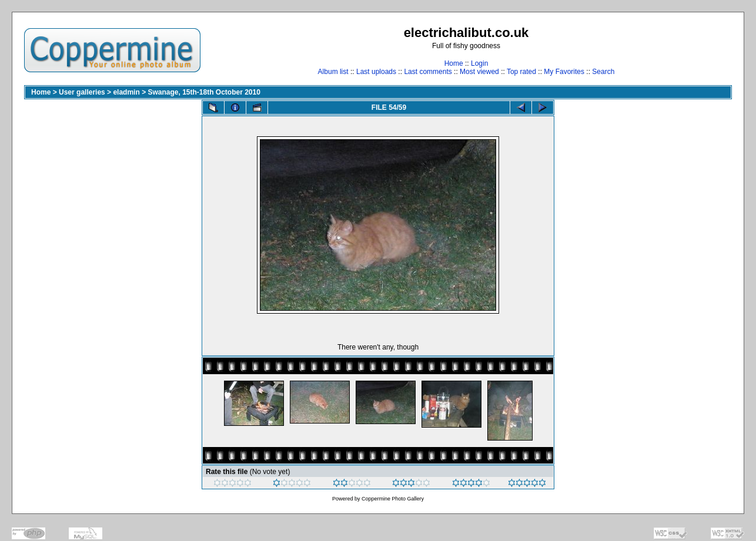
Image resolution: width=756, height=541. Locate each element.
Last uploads (376, 72)
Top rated (521, 72)
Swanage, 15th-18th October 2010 (204, 92)
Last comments (428, 72)
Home (454, 63)
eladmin (126, 92)
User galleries (82, 92)
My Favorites (564, 72)
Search (603, 72)
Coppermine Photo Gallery (393, 499)
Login (479, 63)
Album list (333, 72)
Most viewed (479, 72)
